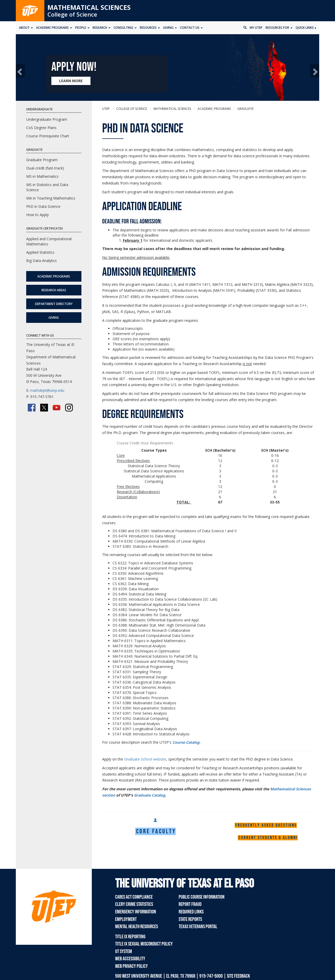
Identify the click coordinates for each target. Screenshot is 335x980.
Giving (54, 318)
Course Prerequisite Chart (48, 136)
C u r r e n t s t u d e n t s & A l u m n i (268, 838)
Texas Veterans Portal (198, 927)
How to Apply (37, 215)
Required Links (191, 912)
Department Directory (54, 304)
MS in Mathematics (42, 176)
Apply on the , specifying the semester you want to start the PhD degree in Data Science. (198, 759)
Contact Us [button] (191, 28)
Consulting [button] (125, 28)
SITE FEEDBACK (238, 976)
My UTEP (256, 28)
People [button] (82, 28)
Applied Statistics (40, 252)
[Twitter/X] (44, 408)
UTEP (106, 109)
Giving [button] (170, 28)
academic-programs (214, 109)
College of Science (72, 14)
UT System (124, 951)
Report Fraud (190, 904)
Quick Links (306, 28)
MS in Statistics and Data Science (47, 187)
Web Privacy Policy (131, 966)
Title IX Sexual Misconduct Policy (144, 944)
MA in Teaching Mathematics (51, 198)
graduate (245, 109)
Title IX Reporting (130, 937)
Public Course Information (202, 897)
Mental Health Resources (137, 927)
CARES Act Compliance (134, 897)
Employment (126, 919)
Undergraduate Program (47, 119)
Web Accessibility (130, 959)
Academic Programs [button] (54, 28)
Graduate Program (42, 160)
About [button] (26, 28)
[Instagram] (69, 408)
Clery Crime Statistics (134, 904)
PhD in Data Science (43, 206)
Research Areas (54, 290)
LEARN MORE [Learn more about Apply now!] (71, 81)
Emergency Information (136, 912)
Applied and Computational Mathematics (49, 241)
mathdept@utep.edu (47, 390)
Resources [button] (150, 28)
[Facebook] (32, 408)
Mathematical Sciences (89, 7)
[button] (20, 71)
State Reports (190, 919)
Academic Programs (54, 276)
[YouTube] (57, 408)
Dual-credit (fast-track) (45, 168)
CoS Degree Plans (41, 128)
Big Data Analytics (41, 261)
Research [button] (102, 28)
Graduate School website (145, 759)
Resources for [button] (279, 28)
